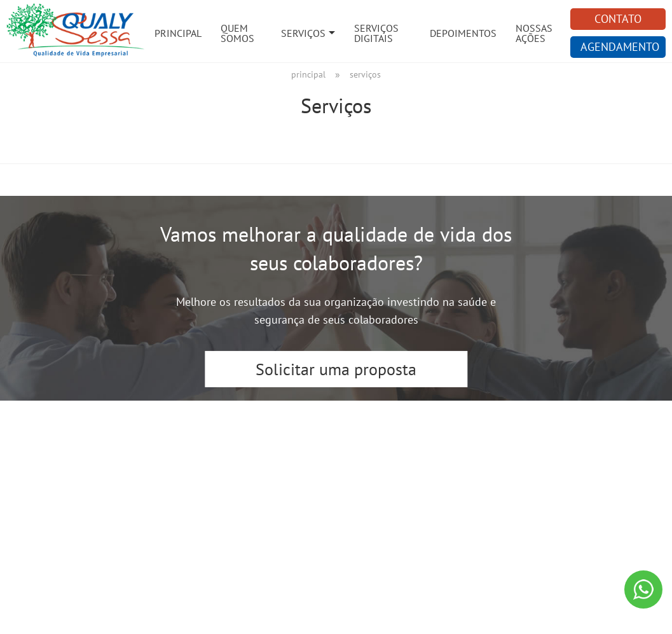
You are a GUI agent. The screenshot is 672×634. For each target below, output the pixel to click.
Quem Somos (237, 33)
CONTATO (618, 19)
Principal (178, 33)
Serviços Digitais (376, 33)
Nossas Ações (534, 33)
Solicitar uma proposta (336, 369)
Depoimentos (463, 33)
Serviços (303, 33)
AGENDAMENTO (620, 47)
